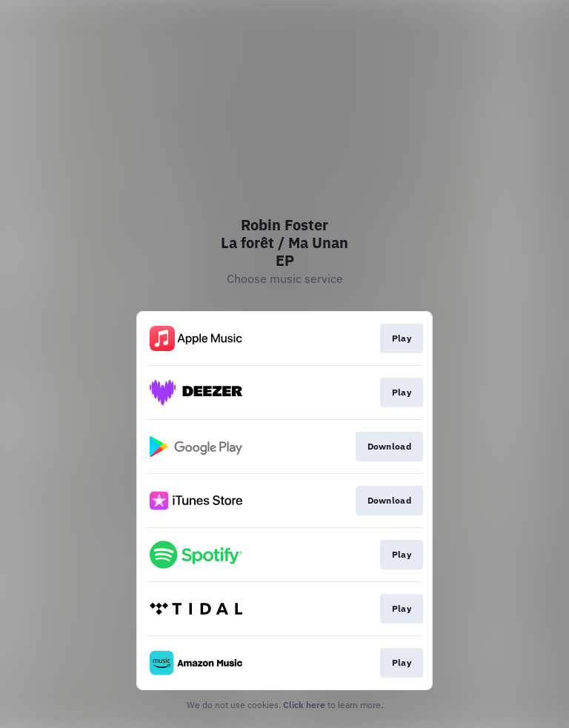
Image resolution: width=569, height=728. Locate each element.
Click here (304, 705)
